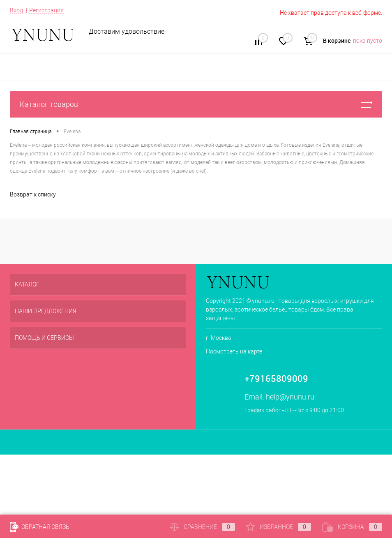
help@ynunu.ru (290, 397)
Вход (16, 10)
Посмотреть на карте (234, 351)
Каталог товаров (196, 104)
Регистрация (46, 10)
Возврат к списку (33, 194)
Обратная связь (40, 527)
